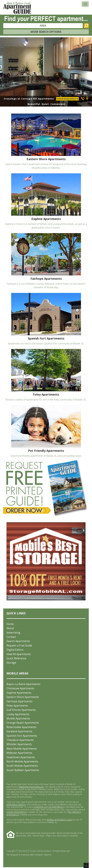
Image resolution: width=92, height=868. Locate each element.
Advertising (13, 633)
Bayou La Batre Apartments (23, 684)
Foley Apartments (17, 706)
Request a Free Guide (19, 645)
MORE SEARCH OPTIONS (46, 32)
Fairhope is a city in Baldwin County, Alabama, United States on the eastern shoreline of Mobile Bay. (46, 261)
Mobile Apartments (18, 718)
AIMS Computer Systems (40, 855)
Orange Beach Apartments (23, 723)
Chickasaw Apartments (20, 688)
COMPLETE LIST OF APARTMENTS (49, 807)
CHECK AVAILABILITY (67, 99)
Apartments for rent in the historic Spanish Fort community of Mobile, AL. (46, 319)
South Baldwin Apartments (23, 770)
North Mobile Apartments (22, 761)
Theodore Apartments (20, 740)
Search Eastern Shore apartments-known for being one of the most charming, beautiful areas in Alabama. (46, 141)
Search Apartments (18, 641)
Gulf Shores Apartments (21, 710)
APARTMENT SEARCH (16, 805)
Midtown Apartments (19, 753)
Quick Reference (16, 658)
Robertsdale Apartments (21, 727)
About (10, 628)
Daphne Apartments (19, 693)
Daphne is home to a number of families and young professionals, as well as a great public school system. (46, 201)
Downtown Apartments (21, 757)
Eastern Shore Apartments (23, 697)
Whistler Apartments (19, 744)
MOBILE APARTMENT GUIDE (59, 820)
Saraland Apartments (19, 731)
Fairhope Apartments (19, 701)
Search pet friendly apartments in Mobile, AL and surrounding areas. (46, 431)
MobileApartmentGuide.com (31, 787)
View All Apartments (19, 654)
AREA (43, 26)
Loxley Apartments (18, 714)
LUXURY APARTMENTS (17, 812)
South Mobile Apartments (22, 766)
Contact (11, 637)
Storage (11, 663)
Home (10, 624)
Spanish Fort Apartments (22, 736)
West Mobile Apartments (22, 749)
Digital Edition (15, 650)
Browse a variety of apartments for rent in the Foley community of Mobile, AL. (46, 375)
